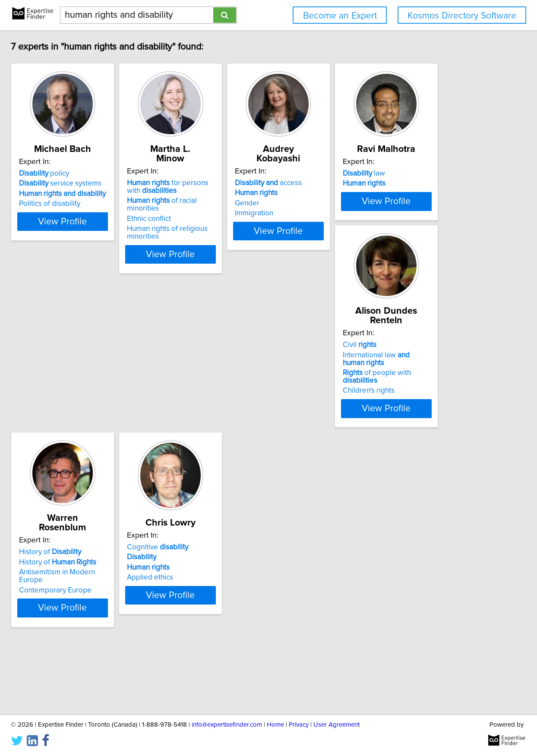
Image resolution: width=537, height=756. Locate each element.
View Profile (137, 246)
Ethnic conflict (234, 211)
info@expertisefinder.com (227, 725)
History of (373, 395)
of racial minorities (264, 201)
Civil (229, 395)
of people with (264, 423)
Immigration (361, 213)
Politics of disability (113, 213)
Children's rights (238, 433)
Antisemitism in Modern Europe (392, 415)
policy (107, 183)
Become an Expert (340, 16)
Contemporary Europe (378, 425)
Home (275, 725)
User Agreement (336, 725)
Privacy (299, 725)
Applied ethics (106, 642)
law (104, 395)
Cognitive (113, 611)
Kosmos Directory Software (462, 16)
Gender (354, 203)
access (375, 183)
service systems (124, 193)
